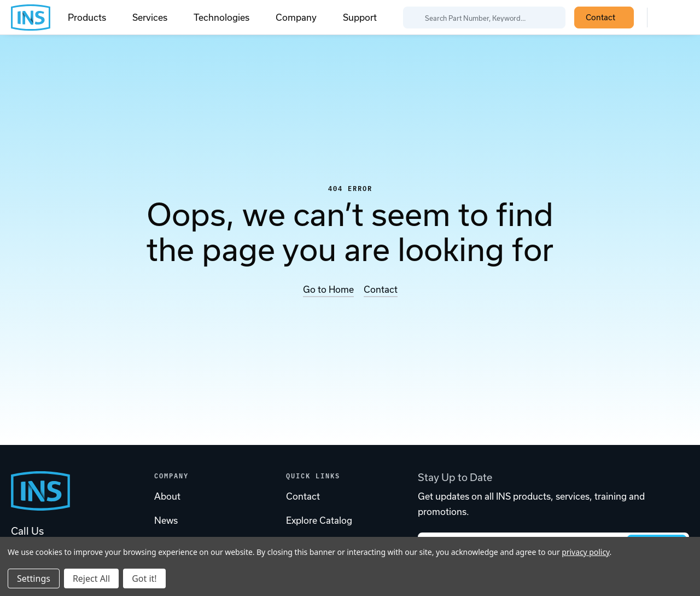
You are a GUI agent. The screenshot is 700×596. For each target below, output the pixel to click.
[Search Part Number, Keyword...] (484, 18)
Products (94, 18)
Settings (34, 578)
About (167, 496)
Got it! (144, 578)
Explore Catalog (319, 520)
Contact (607, 17)
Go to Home (328, 290)
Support (360, 18)
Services (156, 18)
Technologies (228, 18)
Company (303, 18)
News (166, 520)
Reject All (91, 578)
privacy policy (585, 552)
